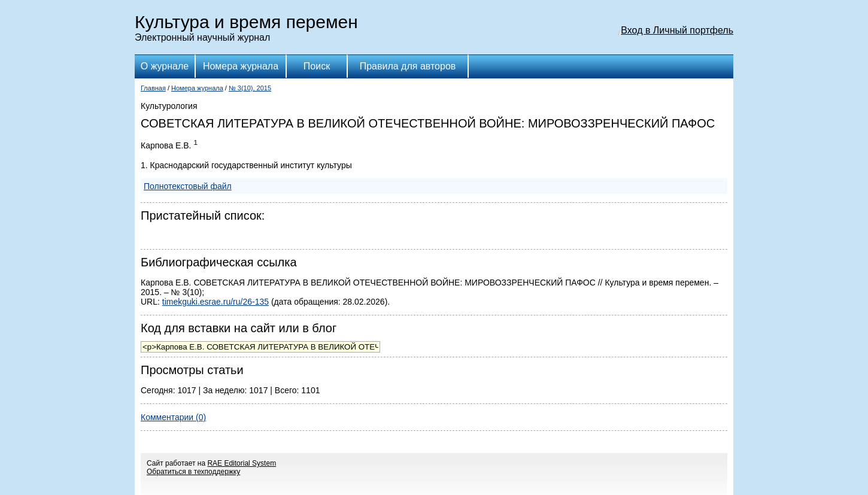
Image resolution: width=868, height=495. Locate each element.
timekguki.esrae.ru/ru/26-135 (216, 302)
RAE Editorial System (242, 463)
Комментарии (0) (173, 417)
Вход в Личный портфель (677, 30)
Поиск (317, 66)
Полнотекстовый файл (188, 186)
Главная (153, 88)
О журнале (165, 66)
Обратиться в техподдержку (193, 472)
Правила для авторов (408, 66)
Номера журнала (241, 66)
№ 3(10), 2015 (250, 88)
